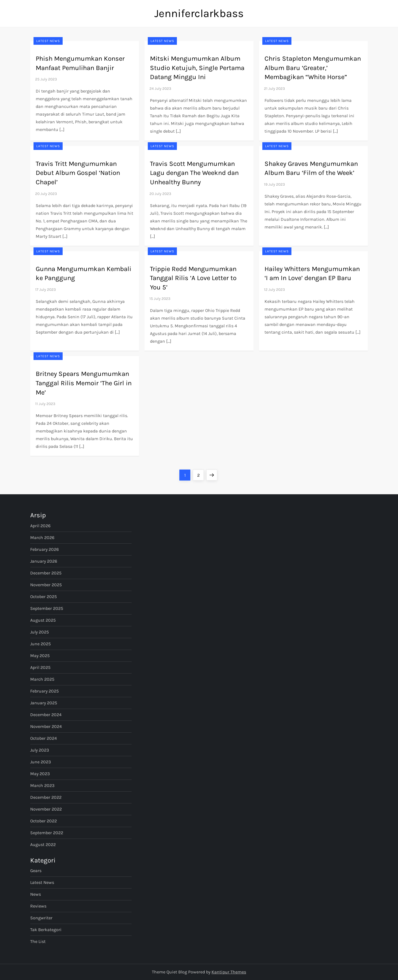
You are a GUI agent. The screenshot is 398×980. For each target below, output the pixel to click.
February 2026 (44, 549)
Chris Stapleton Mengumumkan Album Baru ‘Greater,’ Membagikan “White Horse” (313, 68)
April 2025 (40, 667)
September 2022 (47, 833)
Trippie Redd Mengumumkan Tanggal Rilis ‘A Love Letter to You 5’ (193, 278)
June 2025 (41, 644)
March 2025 (42, 679)
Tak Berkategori (46, 930)
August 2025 (43, 620)
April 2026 (40, 526)
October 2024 (44, 738)
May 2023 (40, 774)
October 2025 (44, 597)
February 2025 (44, 691)
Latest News (48, 41)
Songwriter (41, 918)
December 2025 (46, 573)
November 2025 (46, 585)
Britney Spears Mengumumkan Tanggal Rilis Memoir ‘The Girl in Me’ (84, 383)
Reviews (38, 906)
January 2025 (44, 703)
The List (38, 941)
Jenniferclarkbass (199, 13)
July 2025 (40, 632)
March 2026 (42, 538)
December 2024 (46, 715)
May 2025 (40, 656)
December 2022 (46, 797)
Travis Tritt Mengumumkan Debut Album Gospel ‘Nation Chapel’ (78, 173)
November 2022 (46, 809)
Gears (36, 871)
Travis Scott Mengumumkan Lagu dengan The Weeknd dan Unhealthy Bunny (194, 173)
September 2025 (47, 608)
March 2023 (42, 785)
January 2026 (44, 561)
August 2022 (43, 844)
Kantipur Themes (229, 972)
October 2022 (44, 821)
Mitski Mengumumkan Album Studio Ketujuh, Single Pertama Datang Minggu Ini (197, 68)
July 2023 (40, 750)
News (36, 894)
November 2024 (46, 726)
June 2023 (41, 762)
